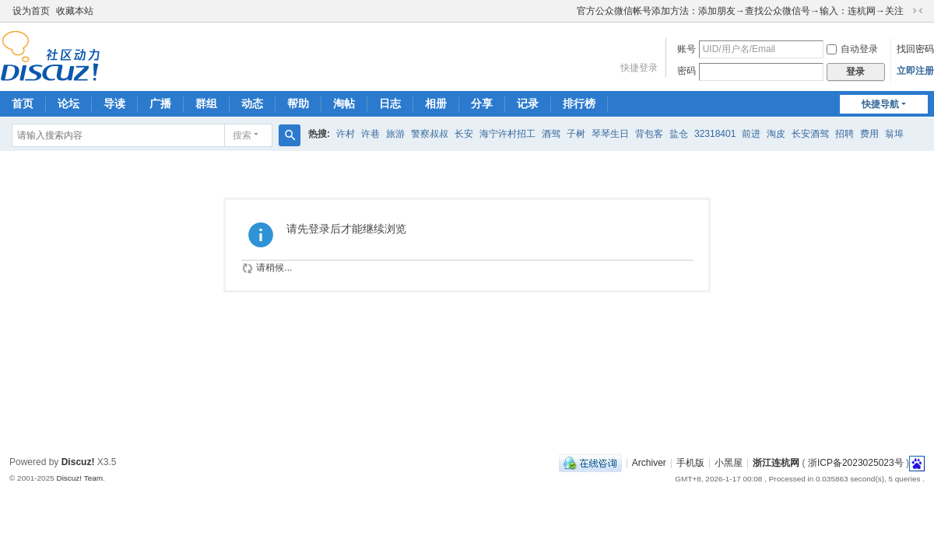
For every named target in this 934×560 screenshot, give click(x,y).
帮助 (298, 103)
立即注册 (915, 71)
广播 (160, 103)
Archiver (649, 463)
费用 (869, 134)
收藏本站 (75, 11)
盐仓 (679, 134)
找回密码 (915, 49)
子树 (576, 134)
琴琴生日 (610, 134)
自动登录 (852, 49)
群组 (206, 103)
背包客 (649, 134)
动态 (252, 103)
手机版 (690, 463)
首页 (23, 103)
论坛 (68, 103)
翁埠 (894, 134)
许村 (346, 134)
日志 (390, 103)
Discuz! (78, 462)
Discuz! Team (79, 478)
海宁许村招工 (507, 134)
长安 (464, 134)
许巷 (370, 134)
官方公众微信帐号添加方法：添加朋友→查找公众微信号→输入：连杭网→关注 (740, 11)
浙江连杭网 (776, 463)
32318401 (715, 134)
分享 (482, 103)
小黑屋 (729, 463)
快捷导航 (880, 104)
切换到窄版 (918, 11)
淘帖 (344, 103)
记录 (528, 103)
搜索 (242, 135)
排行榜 (579, 103)
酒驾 (551, 134)
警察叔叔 (430, 134)
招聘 (844, 134)
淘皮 (776, 134)
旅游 (395, 134)
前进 (751, 134)
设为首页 (31, 11)
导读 (114, 103)
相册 (436, 103)
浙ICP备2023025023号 (856, 463)
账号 (686, 49)
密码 (686, 71)
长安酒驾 (810, 134)
